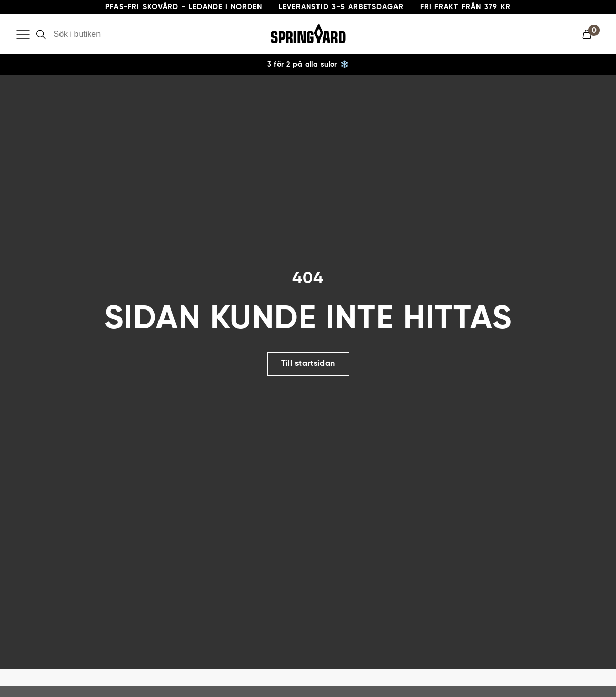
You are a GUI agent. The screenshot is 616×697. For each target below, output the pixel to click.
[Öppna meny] (23, 34)
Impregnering (93, 71)
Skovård (33, 71)
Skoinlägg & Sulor (173, 71)
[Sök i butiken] (110, 34)
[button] (591, 34)
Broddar (311, 71)
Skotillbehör (252, 71)
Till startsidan (308, 397)
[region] (308, 98)
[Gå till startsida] (308, 34)
